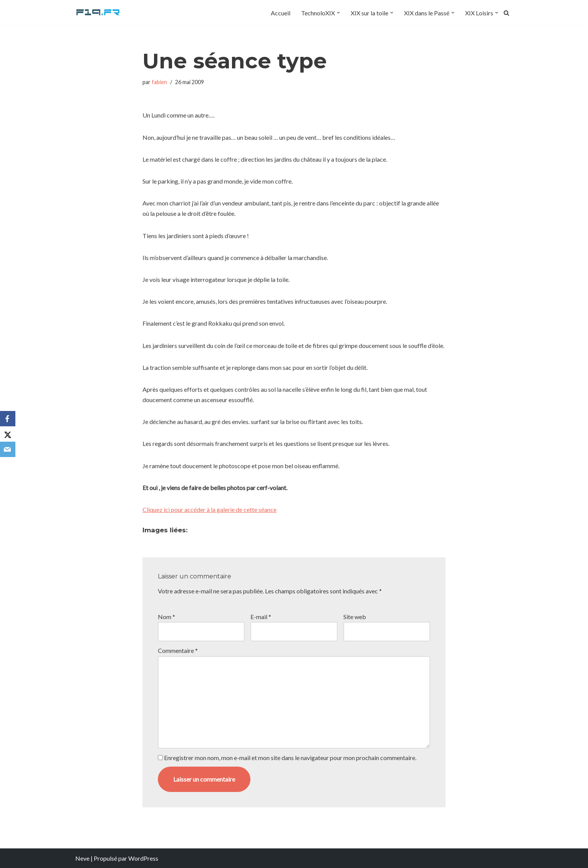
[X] (8, 434)
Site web (355, 617)
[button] (338, 13)
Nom (166, 617)
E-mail (261, 617)
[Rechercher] (506, 13)
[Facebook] (8, 419)
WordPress (143, 858)
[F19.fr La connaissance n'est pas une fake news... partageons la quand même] (98, 13)
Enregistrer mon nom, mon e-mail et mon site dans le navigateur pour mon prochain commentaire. (290, 758)
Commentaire (178, 650)
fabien (159, 82)
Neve (82, 858)
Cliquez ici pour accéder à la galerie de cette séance (210, 509)
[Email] (8, 449)
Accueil (281, 13)
